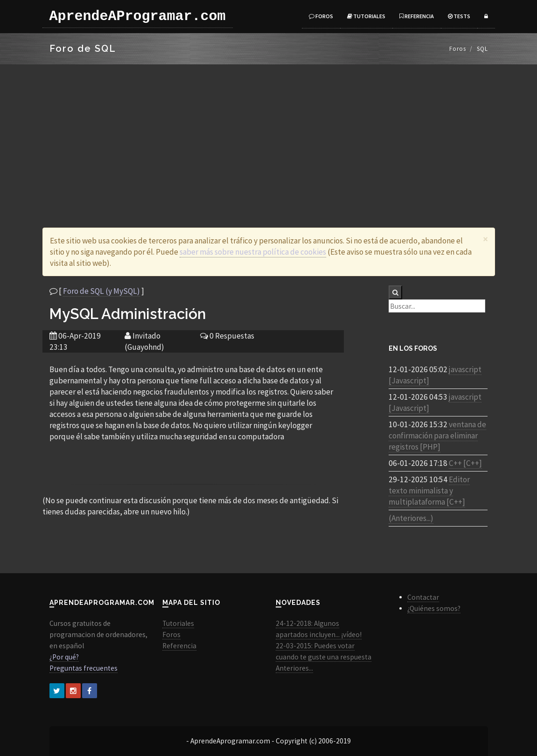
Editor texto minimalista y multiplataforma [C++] (429, 491)
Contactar (423, 597)
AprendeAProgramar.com (138, 16)
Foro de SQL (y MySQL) (101, 291)
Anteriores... (294, 668)
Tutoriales (366, 16)
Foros (321, 16)
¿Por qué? (64, 657)
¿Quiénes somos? (434, 608)
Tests (459, 16)
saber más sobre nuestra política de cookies (253, 252)
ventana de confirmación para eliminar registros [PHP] (437, 436)
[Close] (485, 239)
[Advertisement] (268, 134)
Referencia (417, 16)
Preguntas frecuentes (84, 668)
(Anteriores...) (411, 518)
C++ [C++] (465, 463)
